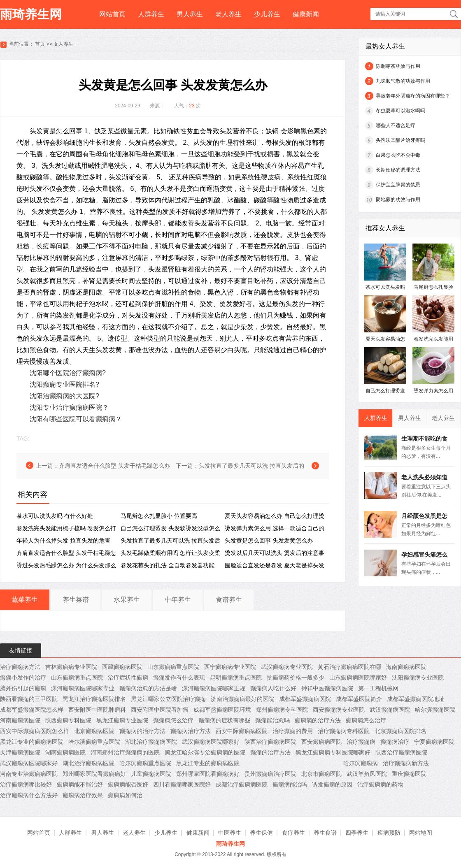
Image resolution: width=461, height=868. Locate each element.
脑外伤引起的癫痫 (23, 688)
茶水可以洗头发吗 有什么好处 (55, 516)
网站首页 (112, 14)
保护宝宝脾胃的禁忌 (398, 185)
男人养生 (190, 14)
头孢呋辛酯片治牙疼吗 (400, 140)
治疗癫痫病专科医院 (344, 731)
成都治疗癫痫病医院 (242, 784)
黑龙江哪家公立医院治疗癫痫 (168, 699)
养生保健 (261, 833)
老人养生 (228, 14)
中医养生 (230, 833)
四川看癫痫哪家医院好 (182, 784)
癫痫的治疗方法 (270, 752)
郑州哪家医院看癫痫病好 (94, 774)
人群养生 (151, 14)
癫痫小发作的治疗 (23, 678)
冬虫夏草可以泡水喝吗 (400, 111)
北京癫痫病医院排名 (400, 731)
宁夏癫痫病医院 (434, 742)
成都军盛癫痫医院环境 (222, 710)
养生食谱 (325, 833)
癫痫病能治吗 (290, 784)
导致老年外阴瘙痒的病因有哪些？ (413, 96)
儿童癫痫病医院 (151, 774)
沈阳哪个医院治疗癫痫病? (68, 373)
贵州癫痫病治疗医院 (270, 774)
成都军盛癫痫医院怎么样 (32, 710)
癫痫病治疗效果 (83, 795)
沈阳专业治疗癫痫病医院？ (69, 407)
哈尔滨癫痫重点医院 (94, 742)
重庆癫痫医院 (409, 774)
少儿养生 (267, 14)
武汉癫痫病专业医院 (287, 667)
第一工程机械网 (378, 688)
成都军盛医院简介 (359, 699)
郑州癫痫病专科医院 (282, 710)
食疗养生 (293, 833)
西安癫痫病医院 (321, 742)
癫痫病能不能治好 (80, 784)
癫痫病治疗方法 (191, 731)
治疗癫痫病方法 (20, 667)
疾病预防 (389, 833)
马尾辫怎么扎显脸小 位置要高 (159, 516)
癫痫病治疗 (395, 742)
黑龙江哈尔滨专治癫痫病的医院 (205, 752)
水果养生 (127, 600)
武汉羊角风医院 (367, 774)
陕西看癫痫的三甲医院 (29, 699)
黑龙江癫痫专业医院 (122, 720)
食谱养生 (229, 600)
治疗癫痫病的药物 (380, 784)
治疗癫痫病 (361, 742)
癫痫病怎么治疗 (173, 720)
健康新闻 (306, 14)
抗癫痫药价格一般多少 (296, 678)
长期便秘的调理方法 (398, 170)
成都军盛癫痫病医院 (305, 699)
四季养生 (357, 833)
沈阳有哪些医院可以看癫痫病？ (76, 419)
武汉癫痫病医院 (390, 710)
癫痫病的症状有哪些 (224, 720)
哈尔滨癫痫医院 (435, 710)
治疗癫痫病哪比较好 (26, 784)
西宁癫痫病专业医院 (230, 667)
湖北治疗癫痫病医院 (151, 742)
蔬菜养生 (25, 600)
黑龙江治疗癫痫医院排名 (94, 699)
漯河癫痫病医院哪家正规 (214, 688)
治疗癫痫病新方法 (406, 763)
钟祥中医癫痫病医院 (327, 688)
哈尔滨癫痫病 (361, 763)
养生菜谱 (76, 600)
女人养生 (63, 44)
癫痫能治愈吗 (272, 720)
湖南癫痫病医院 (65, 752)
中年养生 (178, 600)
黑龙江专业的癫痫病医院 (32, 742)
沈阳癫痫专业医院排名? (64, 384)
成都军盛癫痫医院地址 (416, 699)
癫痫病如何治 (125, 795)
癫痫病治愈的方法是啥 (148, 688)
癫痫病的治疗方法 (318, 720)
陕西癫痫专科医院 (68, 720)
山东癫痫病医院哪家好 (358, 678)
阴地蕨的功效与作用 (398, 200)
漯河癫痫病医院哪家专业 (83, 688)
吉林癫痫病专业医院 (71, 667)
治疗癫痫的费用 (293, 731)
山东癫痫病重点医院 (173, 667)
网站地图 (421, 833)
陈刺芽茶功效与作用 (398, 66)
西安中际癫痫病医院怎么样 (35, 731)
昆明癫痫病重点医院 (236, 678)
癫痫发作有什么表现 (179, 678)
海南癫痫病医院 (406, 667)
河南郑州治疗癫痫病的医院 (125, 752)
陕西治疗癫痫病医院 (270, 742)
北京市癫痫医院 (321, 774)
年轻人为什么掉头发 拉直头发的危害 (63, 541)
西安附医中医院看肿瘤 (160, 710)
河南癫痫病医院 (20, 720)
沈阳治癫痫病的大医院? (64, 396)
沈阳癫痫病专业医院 (418, 678)
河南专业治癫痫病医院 (29, 774)
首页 (40, 44)
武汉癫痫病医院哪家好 (211, 742)
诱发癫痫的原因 (332, 784)
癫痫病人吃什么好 (273, 688)
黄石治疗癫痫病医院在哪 (349, 667)
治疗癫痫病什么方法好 (29, 795)
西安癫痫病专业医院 (339, 710)
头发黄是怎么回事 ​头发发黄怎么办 (269, 541)
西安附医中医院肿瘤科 (97, 710)
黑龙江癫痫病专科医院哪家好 (333, 752)
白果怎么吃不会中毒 (398, 155)
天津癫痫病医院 (20, 752)
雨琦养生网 (31, 14)
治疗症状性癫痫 (128, 678)
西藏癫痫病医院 (122, 667)
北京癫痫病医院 (94, 731)
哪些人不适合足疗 (396, 125)
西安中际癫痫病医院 (242, 731)
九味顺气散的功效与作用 (403, 81)
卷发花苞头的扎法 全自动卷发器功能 (168, 565)
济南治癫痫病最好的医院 (242, 699)
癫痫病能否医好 (128, 784)
